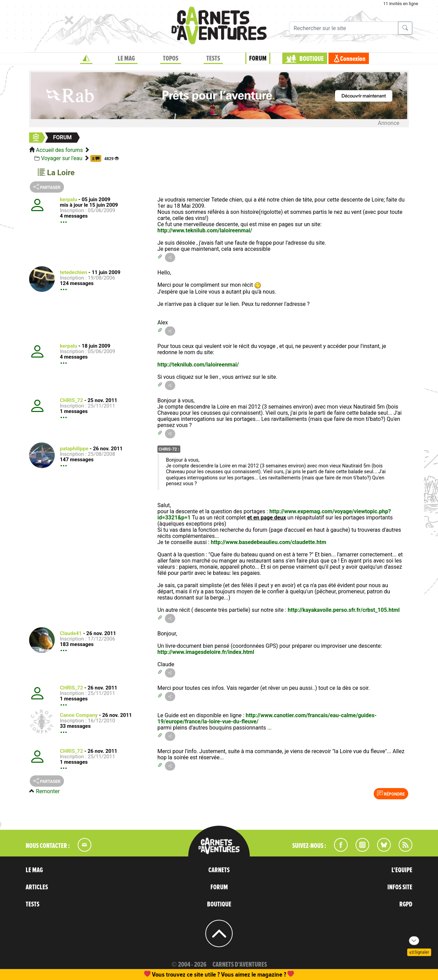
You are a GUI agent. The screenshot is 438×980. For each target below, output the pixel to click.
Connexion (353, 59)
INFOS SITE (400, 887)
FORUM (258, 59)
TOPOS (171, 59)
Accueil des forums (59, 150)
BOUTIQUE (312, 59)
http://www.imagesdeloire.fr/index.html (206, 652)
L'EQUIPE (402, 870)
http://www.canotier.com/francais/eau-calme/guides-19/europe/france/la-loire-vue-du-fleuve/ (267, 718)
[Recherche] (344, 28)
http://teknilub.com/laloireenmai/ (198, 365)
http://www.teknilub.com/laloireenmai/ (205, 230)
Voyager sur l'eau (62, 158)
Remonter (48, 791)
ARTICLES (37, 887)
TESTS (213, 59)
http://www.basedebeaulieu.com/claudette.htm (268, 542)
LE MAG (126, 59)
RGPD (406, 904)
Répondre (391, 794)
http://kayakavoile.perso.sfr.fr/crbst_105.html (344, 610)
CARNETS (219, 870)
